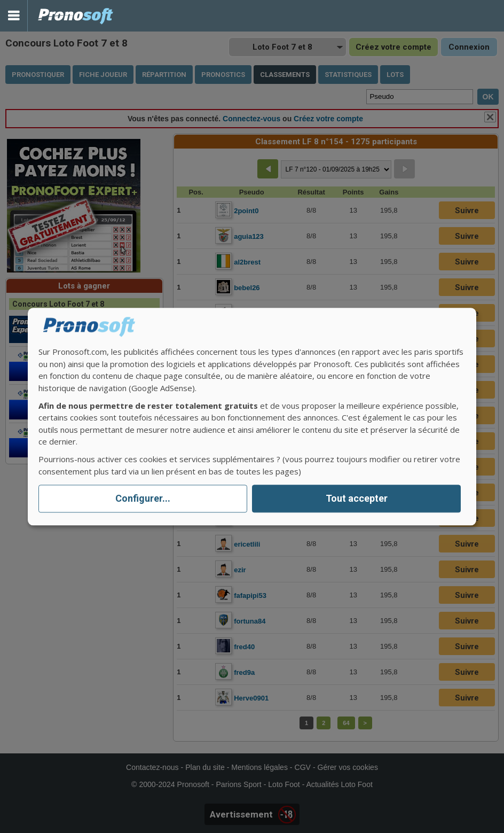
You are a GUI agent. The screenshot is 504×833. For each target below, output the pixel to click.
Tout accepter (357, 499)
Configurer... (143, 499)
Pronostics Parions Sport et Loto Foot (76, 16)
